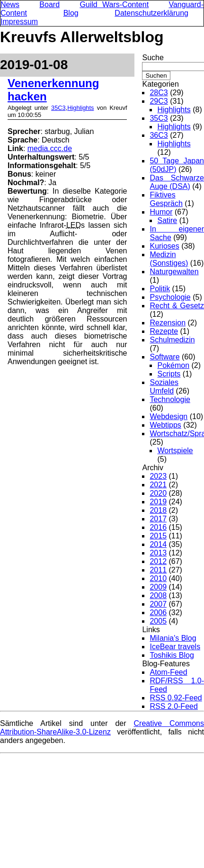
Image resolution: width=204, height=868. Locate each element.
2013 (158, 553)
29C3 (159, 101)
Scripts (169, 374)
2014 (158, 544)
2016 (158, 527)
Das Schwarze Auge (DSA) (177, 182)
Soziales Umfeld (164, 387)
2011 (158, 570)
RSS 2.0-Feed (173, 706)
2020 (158, 493)
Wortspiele (175, 451)
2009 (158, 587)
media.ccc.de (50, 148)
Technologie (170, 399)
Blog (71, 13)
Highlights (80, 108)
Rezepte (164, 331)
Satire (167, 220)
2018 (158, 510)
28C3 (159, 93)
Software (164, 357)
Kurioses (164, 246)
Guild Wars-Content (114, 4)
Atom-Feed (168, 672)
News (10, 4)
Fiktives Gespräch (166, 199)
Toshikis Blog (172, 655)
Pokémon (173, 365)
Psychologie (170, 297)
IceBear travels (175, 647)
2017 (158, 519)
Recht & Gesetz (177, 306)
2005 (158, 621)
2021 (158, 485)
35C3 (58, 108)
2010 (158, 578)
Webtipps (165, 425)
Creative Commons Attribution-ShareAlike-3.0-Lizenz (102, 728)
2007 (158, 604)
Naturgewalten (174, 272)
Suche (153, 58)
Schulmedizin (172, 340)
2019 (158, 502)
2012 (158, 561)
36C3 (159, 135)
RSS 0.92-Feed (176, 698)
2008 (158, 595)
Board (49, 4)
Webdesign (169, 416)
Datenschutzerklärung (151, 13)
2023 (158, 476)
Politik (160, 289)
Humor (161, 212)
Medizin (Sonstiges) (169, 259)
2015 (158, 536)
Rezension (168, 323)
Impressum (19, 22)
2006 (158, 613)
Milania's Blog (173, 638)
